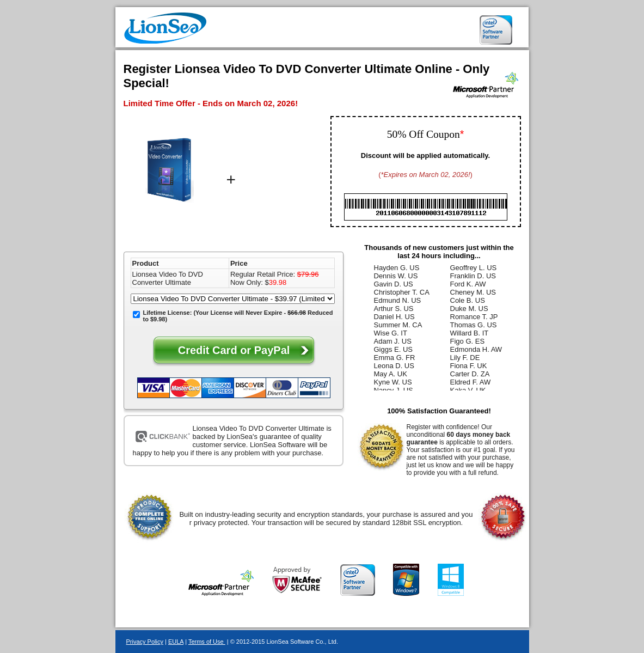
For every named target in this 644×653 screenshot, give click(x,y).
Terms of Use (207, 642)
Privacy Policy (145, 642)
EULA (176, 642)
